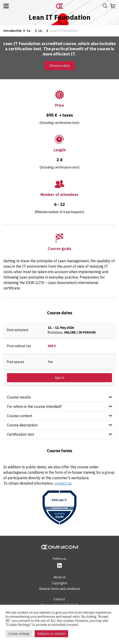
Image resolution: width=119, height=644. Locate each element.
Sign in (60, 378)
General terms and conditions (60, 589)
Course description (22, 425)
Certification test (21, 434)
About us (60, 577)
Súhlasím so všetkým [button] (51, 634)
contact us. (63, 483)
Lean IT (44, 31)
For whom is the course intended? (34, 406)
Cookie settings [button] (19, 634)
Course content (20, 416)
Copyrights (60, 583)
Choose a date (60, 66)
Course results (19, 397)
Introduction (13, 31)
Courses (32, 31)
